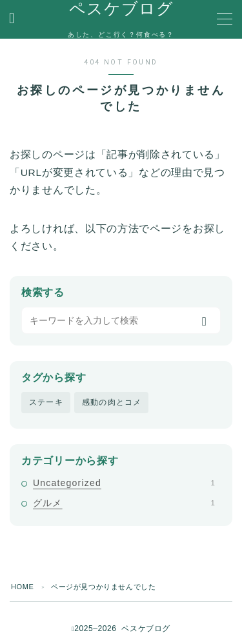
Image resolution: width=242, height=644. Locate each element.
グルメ (124, 503)
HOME (22, 587)
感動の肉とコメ (112, 402)
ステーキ (46, 402)
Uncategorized (124, 483)
